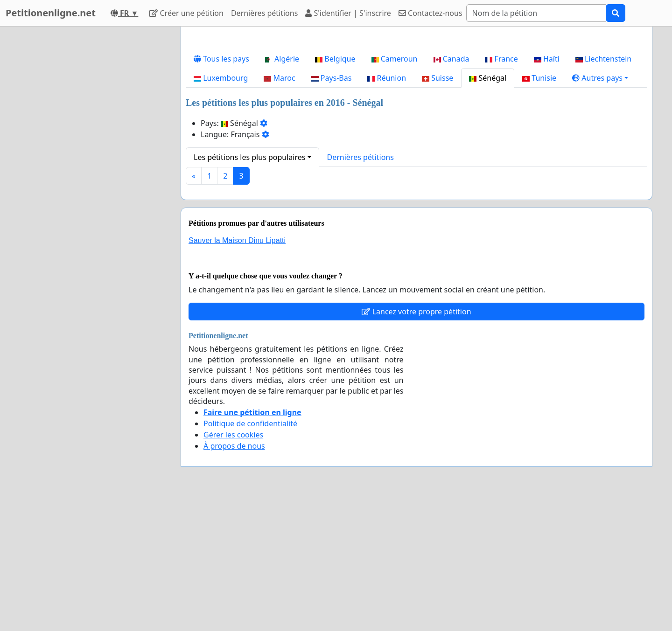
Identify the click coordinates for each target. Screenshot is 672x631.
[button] (600, 208)
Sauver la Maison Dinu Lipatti (237, 371)
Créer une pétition (186, 13)
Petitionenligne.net (51, 13)
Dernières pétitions (264, 13)
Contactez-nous (430, 13)
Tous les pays (221, 189)
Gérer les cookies (233, 565)
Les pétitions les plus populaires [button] (249, 288)
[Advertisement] (416, 107)
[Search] (536, 13)
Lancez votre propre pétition (416, 442)
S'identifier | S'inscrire (348, 13)
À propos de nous (234, 576)
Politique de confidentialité (250, 554)
